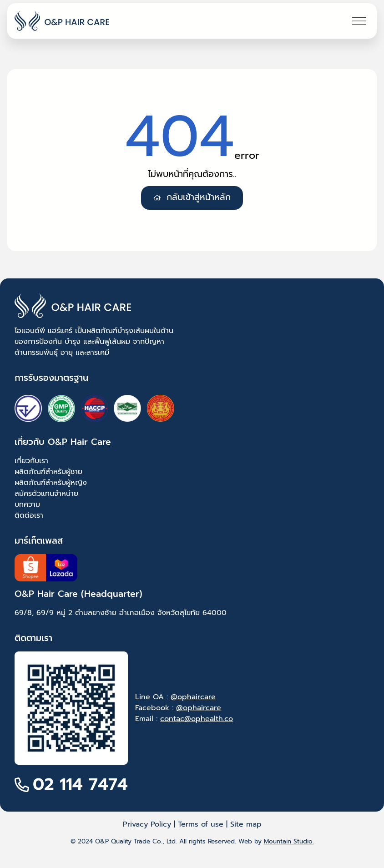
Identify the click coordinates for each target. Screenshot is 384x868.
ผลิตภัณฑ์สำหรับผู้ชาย (48, 472)
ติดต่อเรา (29, 515)
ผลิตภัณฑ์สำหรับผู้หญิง (51, 483)
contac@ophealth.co (197, 719)
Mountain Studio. (289, 841)
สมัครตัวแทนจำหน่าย (46, 494)
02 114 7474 (80, 784)
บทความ (27, 505)
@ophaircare (193, 697)
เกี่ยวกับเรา (31, 461)
